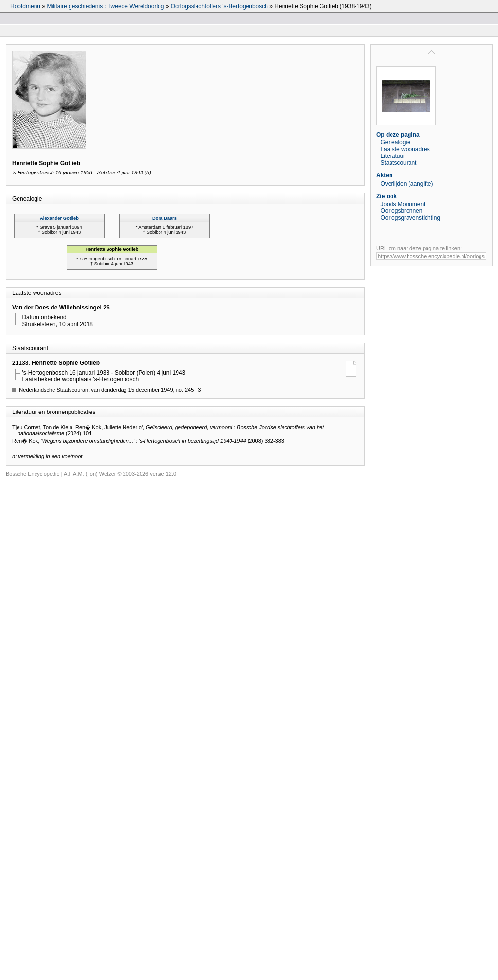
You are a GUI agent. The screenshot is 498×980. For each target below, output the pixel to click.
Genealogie (395, 142)
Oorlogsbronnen (401, 211)
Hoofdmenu (25, 6)
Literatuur (393, 156)
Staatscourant (398, 163)
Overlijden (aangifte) (407, 184)
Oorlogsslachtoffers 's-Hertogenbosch (219, 6)
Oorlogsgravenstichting (410, 218)
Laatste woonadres (405, 149)
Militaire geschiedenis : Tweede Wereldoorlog (105, 6)
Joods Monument (403, 204)
